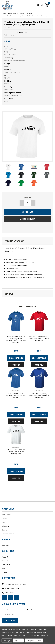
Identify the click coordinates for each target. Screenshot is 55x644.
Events (5, 530)
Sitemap (5, 572)
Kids (4, 522)
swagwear (6, 545)
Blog (4, 568)
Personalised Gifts (8, 534)
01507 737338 (9, 593)
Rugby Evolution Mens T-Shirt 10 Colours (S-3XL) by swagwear (39, 395)
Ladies (4, 518)
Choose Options (16, 358)
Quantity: (27, 198)
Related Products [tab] (27, 306)
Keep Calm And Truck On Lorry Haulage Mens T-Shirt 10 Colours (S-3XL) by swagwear (16, 339)
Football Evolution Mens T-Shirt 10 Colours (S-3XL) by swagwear (39, 338)
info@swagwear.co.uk (12, 588)
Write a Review (10, 35)
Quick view (16, 365)
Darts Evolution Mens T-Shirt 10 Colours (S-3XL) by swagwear (16, 395)
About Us (5, 557)
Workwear (6, 526)
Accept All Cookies (34, 640)
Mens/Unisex (6, 515)
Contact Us (6, 565)
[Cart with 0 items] (47, 5)
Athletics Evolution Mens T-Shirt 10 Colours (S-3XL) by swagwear (16, 452)
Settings (7, 640)
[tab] (27, 241)
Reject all (18, 640)
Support (5, 561)
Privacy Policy (44, 635)
